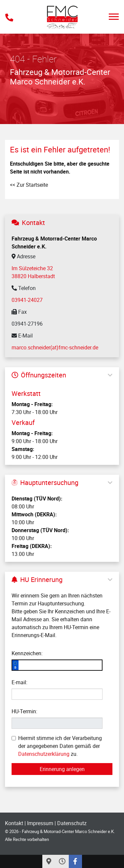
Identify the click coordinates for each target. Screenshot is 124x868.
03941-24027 (27, 300)
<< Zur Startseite (29, 185)
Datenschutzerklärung (44, 754)
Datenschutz (72, 823)
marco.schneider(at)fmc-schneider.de (55, 347)
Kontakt (14, 823)
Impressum (40, 823)
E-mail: (20, 682)
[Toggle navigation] (114, 17)
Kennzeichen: (27, 653)
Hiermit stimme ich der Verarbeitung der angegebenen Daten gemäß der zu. (57, 746)
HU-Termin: (24, 711)
